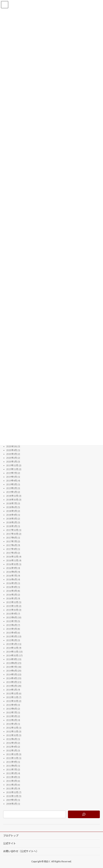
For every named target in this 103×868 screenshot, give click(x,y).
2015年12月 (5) (14, 602)
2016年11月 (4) (14, 560)
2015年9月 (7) (13, 613)
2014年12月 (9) (14, 648)
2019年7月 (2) (13, 473)
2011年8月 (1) (13, 765)
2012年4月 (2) (13, 746)
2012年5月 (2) (13, 743)
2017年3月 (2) (13, 552)
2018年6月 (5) (13, 507)
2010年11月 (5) (14, 796)
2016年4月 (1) (13, 587)
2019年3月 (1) (13, 484)
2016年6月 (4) (13, 579)
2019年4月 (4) (13, 480)
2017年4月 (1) (13, 549)
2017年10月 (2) (14, 533)
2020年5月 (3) (13, 446)
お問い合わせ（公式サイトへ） (21, 851)
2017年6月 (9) (13, 545)
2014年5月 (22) (14, 674)
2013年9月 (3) (13, 705)
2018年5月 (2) (13, 511)
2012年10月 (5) (14, 735)
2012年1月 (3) (13, 750)
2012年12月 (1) (14, 727)
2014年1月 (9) (13, 689)
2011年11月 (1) (14, 758)
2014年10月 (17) (14, 655)
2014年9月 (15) (14, 659)
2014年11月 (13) (14, 651)
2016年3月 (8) (13, 590)
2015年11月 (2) (14, 606)
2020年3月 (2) (13, 454)
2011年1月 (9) (13, 788)
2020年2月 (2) (13, 457)
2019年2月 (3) (13, 488)
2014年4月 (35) (14, 678)
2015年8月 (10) (14, 617)
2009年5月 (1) (13, 800)
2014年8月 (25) (14, 663)
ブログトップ (11, 836)
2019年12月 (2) (14, 465)
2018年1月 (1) (13, 526)
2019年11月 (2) (14, 469)
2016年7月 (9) (13, 575)
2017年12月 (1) (14, 530)
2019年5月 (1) (13, 476)
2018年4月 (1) (13, 514)
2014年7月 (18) (14, 667)
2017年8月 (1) (13, 537)
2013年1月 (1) (13, 724)
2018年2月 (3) (13, 522)
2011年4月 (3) (13, 777)
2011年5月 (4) (13, 773)
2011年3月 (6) (13, 781)
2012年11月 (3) (14, 731)
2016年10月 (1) (14, 564)
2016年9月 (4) (13, 568)
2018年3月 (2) (13, 518)
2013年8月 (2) (13, 708)
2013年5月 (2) (13, 716)
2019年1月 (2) (13, 492)
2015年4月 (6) (13, 632)
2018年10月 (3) (14, 499)
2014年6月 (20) (14, 670)
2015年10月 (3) (14, 610)
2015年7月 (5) (13, 621)
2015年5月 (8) (13, 629)
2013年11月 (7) (14, 697)
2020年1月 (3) (13, 461)
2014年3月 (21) (14, 682)
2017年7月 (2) (13, 541)
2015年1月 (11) (14, 644)
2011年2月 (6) (13, 784)
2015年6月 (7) (13, 625)
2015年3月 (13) (14, 636)
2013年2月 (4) (13, 720)
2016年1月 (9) (13, 598)
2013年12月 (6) (14, 693)
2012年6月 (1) (13, 739)
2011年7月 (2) (13, 769)
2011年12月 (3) (14, 754)
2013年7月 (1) (13, 712)
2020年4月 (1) (13, 450)
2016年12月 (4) (14, 556)
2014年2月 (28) (14, 686)
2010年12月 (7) (14, 792)
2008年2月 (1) (13, 803)
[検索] (84, 814)
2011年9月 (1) (13, 762)
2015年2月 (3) (13, 640)
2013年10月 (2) (14, 701)
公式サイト (9, 843)
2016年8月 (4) (13, 571)
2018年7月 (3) (13, 503)
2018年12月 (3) (14, 495)
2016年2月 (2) (13, 594)
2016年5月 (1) (13, 583)
